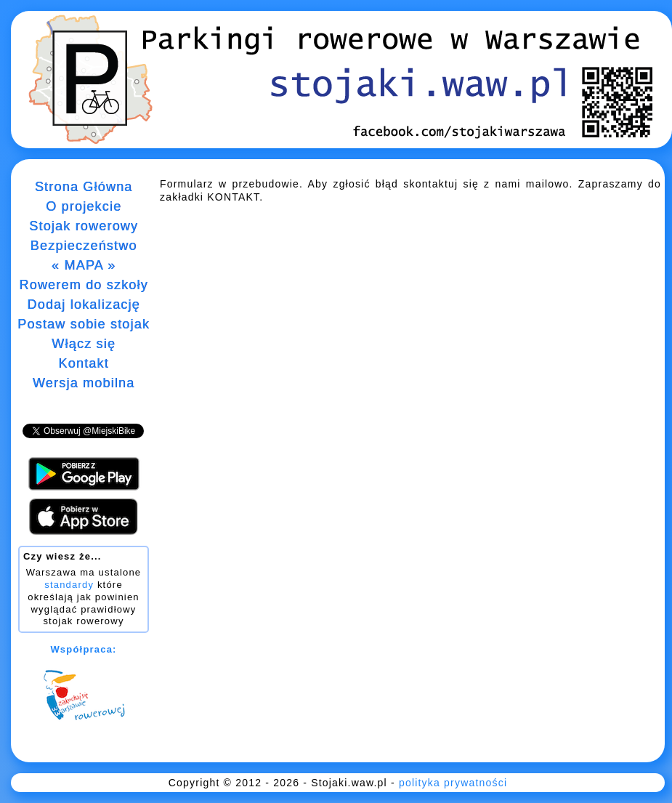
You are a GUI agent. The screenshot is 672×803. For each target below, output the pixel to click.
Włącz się (84, 344)
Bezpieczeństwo (84, 246)
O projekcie (84, 206)
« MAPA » (84, 265)
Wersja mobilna (84, 383)
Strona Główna (84, 187)
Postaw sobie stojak (84, 324)
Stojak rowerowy (84, 226)
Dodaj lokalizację (83, 304)
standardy (69, 585)
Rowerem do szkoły (83, 285)
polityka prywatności (453, 783)
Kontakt (83, 363)
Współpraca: (83, 649)
